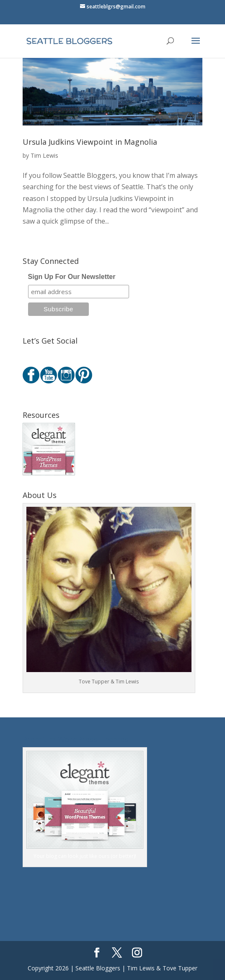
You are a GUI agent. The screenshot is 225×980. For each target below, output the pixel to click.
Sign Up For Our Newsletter (72, 277)
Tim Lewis (44, 155)
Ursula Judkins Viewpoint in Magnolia (90, 142)
